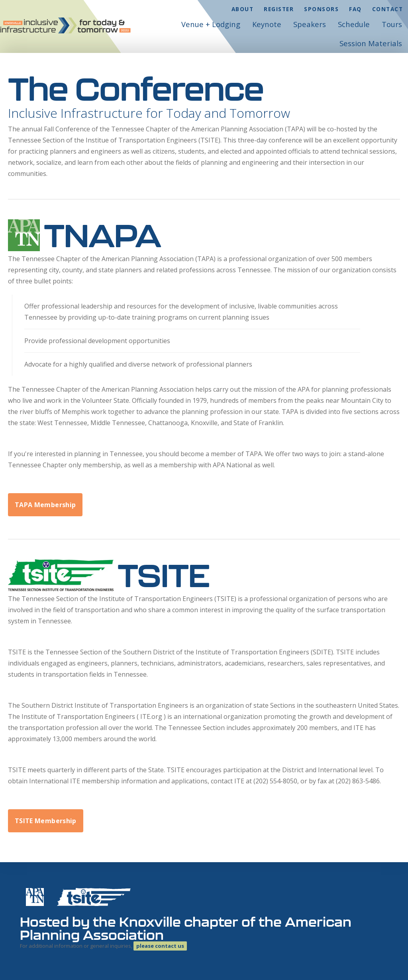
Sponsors (321, 9)
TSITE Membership (46, 821)
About (243, 9)
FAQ (355, 9)
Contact (388, 9)
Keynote (267, 24)
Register (279, 9)
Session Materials (371, 43)
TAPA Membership (45, 505)
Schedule (354, 24)
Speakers (310, 24)
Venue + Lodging (211, 24)
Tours (392, 24)
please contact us (160, 946)
